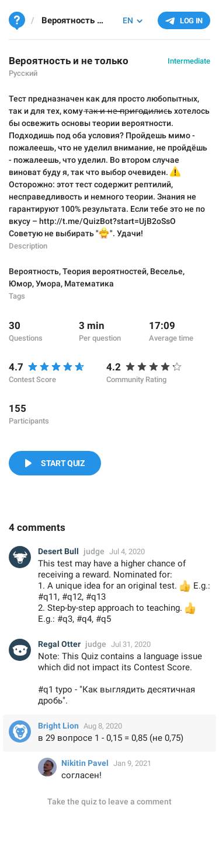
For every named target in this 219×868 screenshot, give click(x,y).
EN (128, 20)
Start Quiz (63, 463)
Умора (48, 283)
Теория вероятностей (105, 271)
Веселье (166, 271)
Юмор (20, 283)
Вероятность (34, 271)
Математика (89, 283)
